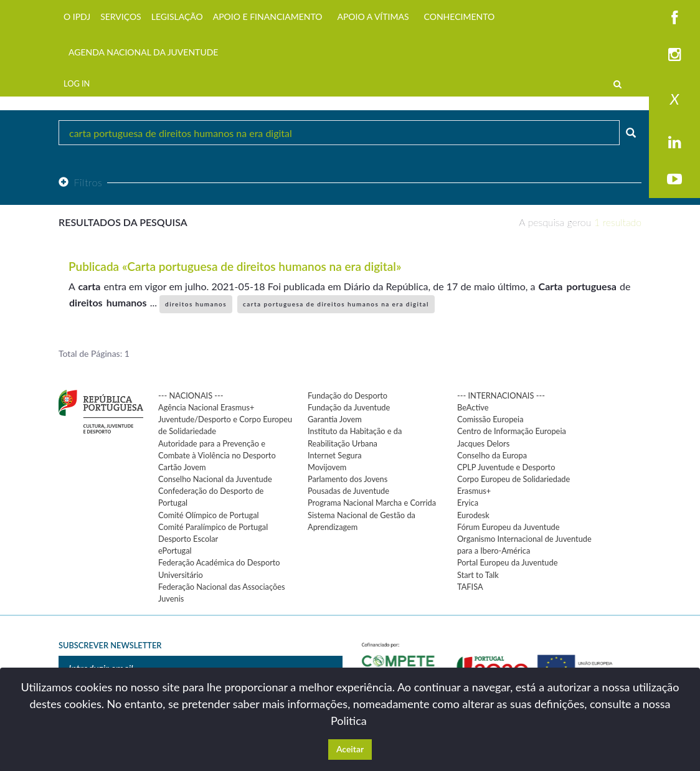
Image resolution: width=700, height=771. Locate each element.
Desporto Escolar (188, 539)
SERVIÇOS (121, 17)
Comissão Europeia (490, 419)
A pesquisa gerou (580, 222)
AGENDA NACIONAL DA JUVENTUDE (143, 52)
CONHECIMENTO (460, 17)
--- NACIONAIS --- (191, 395)
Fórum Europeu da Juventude (508, 527)
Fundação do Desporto (348, 395)
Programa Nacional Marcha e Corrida (372, 503)
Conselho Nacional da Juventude (215, 479)
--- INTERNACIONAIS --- (501, 395)
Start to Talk (478, 575)
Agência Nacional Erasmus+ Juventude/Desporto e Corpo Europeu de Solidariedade (225, 419)
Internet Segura (335, 455)
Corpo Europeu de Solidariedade (513, 479)
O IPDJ (77, 17)
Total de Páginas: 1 (94, 353)
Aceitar (350, 749)
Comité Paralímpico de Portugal (213, 527)
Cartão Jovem (182, 467)
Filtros (80, 182)
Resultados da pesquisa (123, 222)
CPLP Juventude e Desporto (506, 467)
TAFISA (470, 587)
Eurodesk (473, 515)
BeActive (473, 407)
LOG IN (77, 83)
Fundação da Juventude (349, 407)
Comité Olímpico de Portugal (209, 515)
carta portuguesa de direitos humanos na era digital (336, 304)
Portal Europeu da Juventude (507, 562)
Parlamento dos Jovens (348, 479)
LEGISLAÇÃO (177, 17)
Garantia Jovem (335, 419)
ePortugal (175, 551)
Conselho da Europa (492, 455)
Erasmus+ (474, 491)
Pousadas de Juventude (348, 491)
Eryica (468, 503)
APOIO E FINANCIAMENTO (268, 17)
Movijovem (327, 467)
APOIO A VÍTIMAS (373, 17)
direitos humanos (196, 304)
